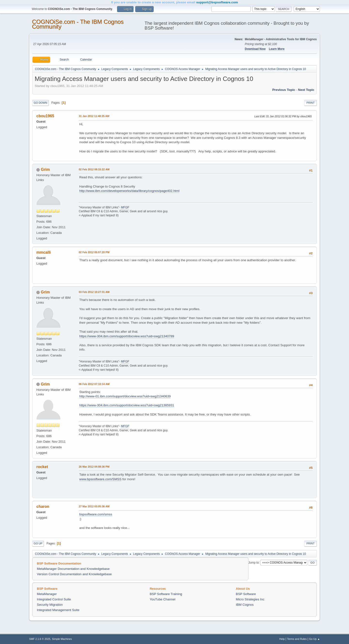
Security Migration (50, 605)
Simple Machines (62, 639)
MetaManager (47, 594)
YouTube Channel (163, 599)
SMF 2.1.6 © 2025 (40, 639)
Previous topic (284, 90)
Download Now (255, 49)
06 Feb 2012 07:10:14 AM (94, 384)
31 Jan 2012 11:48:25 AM (94, 116)
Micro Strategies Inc (250, 599)
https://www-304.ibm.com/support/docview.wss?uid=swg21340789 (127, 336)
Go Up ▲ (314, 639)
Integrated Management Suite (58, 610)
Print (310, 103)
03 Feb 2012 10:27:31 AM (94, 292)
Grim (45, 169)
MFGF (125, 207)
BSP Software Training (166, 594)
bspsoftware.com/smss (96, 514)
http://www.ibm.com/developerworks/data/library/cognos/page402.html (129, 191)
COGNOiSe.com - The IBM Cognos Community (78, 24)
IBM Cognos (245, 605)
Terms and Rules (297, 639)
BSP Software (246, 594)
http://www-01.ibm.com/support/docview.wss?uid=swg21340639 (125, 396)
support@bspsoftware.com (217, 2)
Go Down (40, 103)
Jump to (254, 562)
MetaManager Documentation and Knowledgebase (73, 569)
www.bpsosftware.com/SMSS (100, 479)
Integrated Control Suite (54, 599)
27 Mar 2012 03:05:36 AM (94, 506)
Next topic (306, 90)
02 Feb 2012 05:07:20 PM (94, 252)
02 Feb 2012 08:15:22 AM (94, 169)
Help (282, 639)
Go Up (38, 543)
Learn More (277, 49)
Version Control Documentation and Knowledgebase (74, 574)
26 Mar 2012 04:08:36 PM (94, 467)
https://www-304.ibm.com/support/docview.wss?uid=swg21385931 (127, 405)
